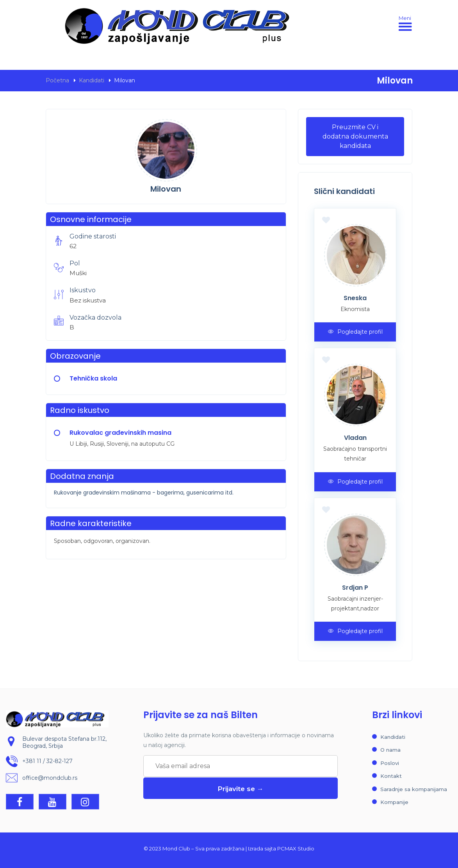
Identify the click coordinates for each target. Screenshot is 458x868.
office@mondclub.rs (50, 778)
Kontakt (391, 776)
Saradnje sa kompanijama (414, 789)
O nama (390, 750)
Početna (57, 80)
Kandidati (92, 80)
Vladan (355, 438)
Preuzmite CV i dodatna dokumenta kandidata (355, 136)
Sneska (355, 298)
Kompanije (394, 802)
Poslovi (390, 763)
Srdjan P (355, 588)
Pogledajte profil (355, 332)
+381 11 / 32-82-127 (47, 761)
